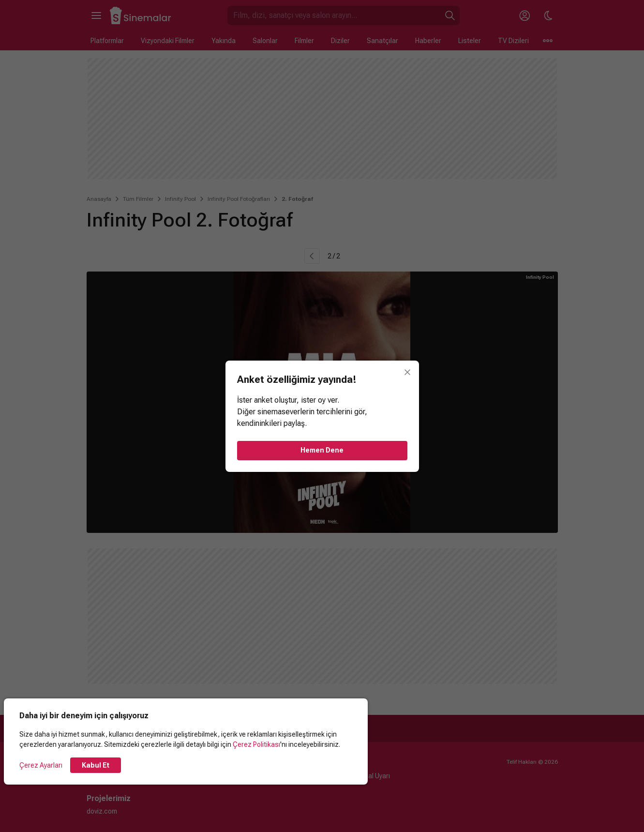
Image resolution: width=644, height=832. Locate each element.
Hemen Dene (322, 450)
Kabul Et (96, 765)
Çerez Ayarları (41, 765)
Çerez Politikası (256, 744)
